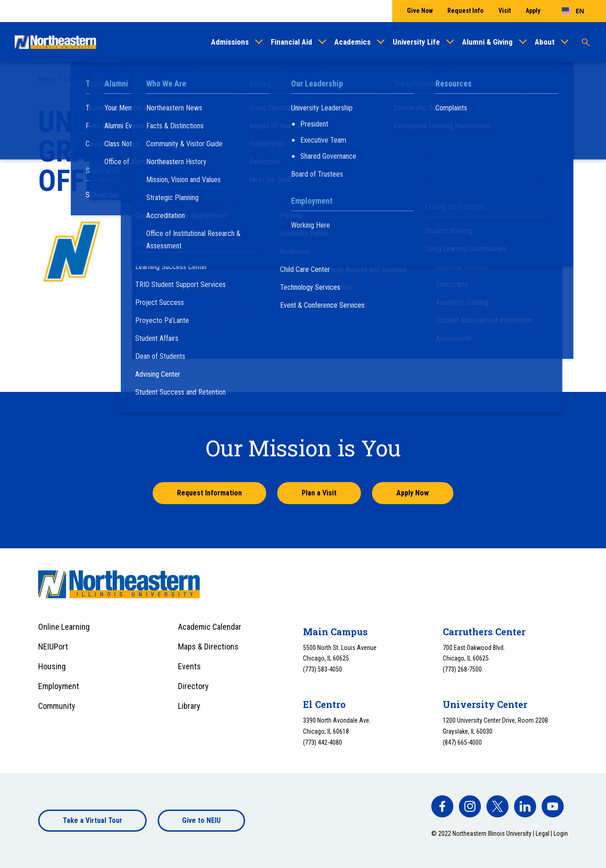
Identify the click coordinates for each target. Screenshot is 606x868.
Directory (193, 686)
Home (47, 79)
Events (189, 666)
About (545, 42)
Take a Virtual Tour (92, 820)
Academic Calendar (210, 627)
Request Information (209, 493)
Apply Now (413, 493)
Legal (543, 834)
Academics (352, 42)
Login (561, 834)
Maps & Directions (208, 647)
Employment (59, 686)
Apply (533, 11)
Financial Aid (292, 42)
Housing (52, 666)
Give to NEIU (201, 820)
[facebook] (442, 806)
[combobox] (573, 11)
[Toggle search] (586, 42)
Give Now (420, 11)
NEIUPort (53, 647)
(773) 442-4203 (187, 270)
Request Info (466, 11)
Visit (505, 11)
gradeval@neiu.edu (191, 282)
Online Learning (64, 627)
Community (57, 706)
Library (189, 706)
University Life (416, 42)
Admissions (230, 42)
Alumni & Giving (487, 42)
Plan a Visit (319, 493)
